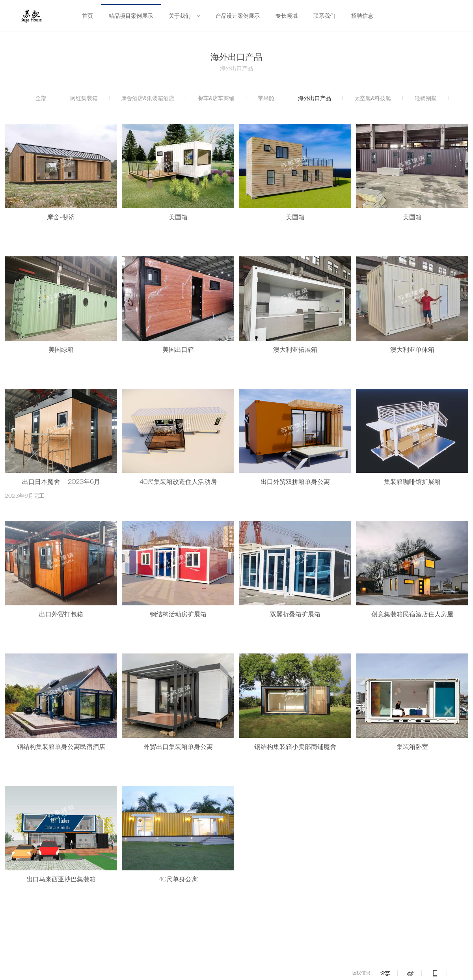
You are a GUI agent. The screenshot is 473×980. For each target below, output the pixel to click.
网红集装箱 (84, 98)
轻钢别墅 (426, 98)
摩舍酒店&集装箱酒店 (148, 98)
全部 (41, 98)
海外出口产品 (315, 98)
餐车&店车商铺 (216, 98)
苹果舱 (266, 98)
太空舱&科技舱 (373, 98)
